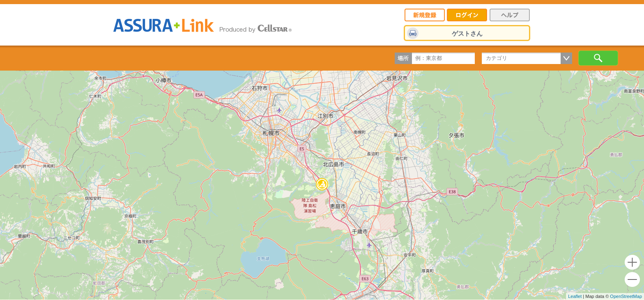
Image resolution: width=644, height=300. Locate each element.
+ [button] (632, 262)
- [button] (632, 280)
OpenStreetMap (626, 296)
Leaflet (575, 296)
